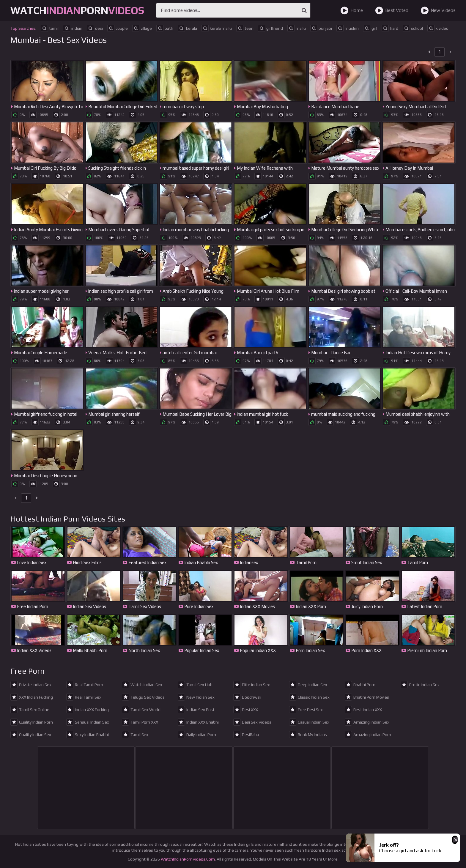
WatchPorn (77, 10)
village (142, 28)
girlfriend (270, 28)
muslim (348, 28)
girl (370, 28)
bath (165, 28)
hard (390, 28)
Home (352, 10)
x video (438, 28)
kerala (187, 28)
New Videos (438, 10)
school (413, 28)
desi (95, 28)
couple (118, 28)
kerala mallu (217, 28)
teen (245, 28)
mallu (297, 28)
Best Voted (392, 10)
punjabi (321, 28)
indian (73, 28)
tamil (50, 28)
